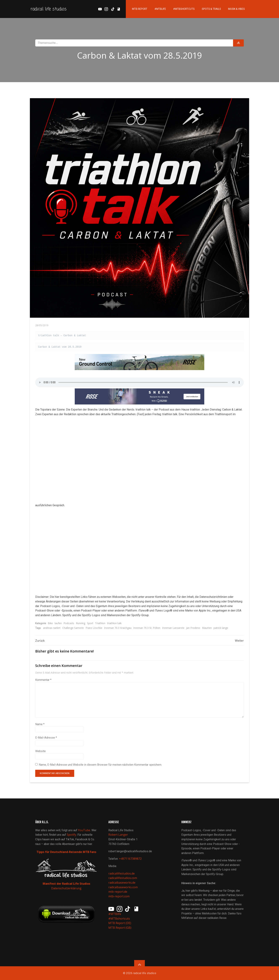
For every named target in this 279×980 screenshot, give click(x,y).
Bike (50, 623)
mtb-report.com (119, 896)
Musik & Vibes (236, 9)
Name (40, 724)
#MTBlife (160, 9)
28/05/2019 (42, 325)
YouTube (84, 830)
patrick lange (221, 628)
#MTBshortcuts (184, 9)
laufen (58, 623)
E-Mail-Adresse (46, 738)
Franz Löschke (94, 628)
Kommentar (43, 680)
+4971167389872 (130, 859)
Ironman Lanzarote (173, 628)
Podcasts (69, 623)
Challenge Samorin (73, 628)
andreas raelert (52, 628)
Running (81, 623)
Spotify (71, 835)
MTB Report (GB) (120, 928)
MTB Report (140, 9)
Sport (90, 623)
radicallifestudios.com (123, 878)
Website (40, 751)
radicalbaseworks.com (123, 887)
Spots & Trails (211, 9)
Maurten (207, 628)
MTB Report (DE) (120, 923)
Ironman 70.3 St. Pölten (147, 628)
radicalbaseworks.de (122, 883)
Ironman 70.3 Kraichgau (118, 628)
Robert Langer (118, 835)
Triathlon (100, 623)
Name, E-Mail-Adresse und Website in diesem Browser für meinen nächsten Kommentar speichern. (100, 765)
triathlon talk (114, 623)
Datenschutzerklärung (66, 888)
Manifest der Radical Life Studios (66, 884)
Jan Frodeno (193, 628)
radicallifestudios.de (122, 873)
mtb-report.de (118, 892)
